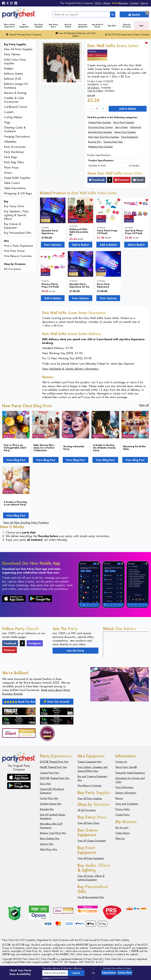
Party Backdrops (14, 152)
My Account (122, 828)
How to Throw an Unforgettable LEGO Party (15, 448)
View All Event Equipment (91, 858)
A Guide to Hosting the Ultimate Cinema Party (104, 448)
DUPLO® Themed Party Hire (55, 778)
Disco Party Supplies (124, 122)
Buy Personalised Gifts (18, 233)
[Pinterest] (16, 3)
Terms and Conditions (127, 804)
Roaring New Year (113, 142)
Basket (139, 14)
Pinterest (122, 180)
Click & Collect (95, 91)
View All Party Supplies (18, 49)
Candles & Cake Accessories (14, 100)
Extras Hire (125, 973)
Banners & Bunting (15, 93)
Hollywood (136, 127)
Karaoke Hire (47, 809)
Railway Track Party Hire (53, 833)
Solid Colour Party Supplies (15, 61)
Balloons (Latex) (13, 74)
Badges (8, 68)
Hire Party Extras (14, 251)
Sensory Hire (47, 844)
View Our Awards (57, 702)
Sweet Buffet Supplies (17, 178)
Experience (109, 973)
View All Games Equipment (92, 841)
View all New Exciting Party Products (26, 523)
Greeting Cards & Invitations (15, 129)
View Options (53, 245)
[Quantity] (97, 109)
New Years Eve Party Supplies (104, 137)
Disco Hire (45, 784)
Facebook (97, 180)
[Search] (113, 14)
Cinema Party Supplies (100, 122)
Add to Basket (128, 109)
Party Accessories (15, 147)
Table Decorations (15, 188)
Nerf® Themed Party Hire (53, 767)
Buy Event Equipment (83, 26)
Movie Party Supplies (125, 132)
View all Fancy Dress (89, 823)
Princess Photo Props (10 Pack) (50, 285)
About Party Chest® (126, 767)
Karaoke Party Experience (50, 232)
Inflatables (10, 142)
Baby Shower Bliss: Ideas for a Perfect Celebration (44, 448)
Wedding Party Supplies (100, 147)
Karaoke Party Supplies (100, 132)
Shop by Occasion (127, 26)
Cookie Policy (123, 815)
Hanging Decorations (17, 137)
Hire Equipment (24, 26)
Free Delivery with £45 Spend (75, 34)
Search (76, 973)
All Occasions (13, 269)
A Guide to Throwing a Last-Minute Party (15, 503)
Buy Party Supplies (39, 26)
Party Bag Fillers (14, 162)
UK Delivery (94, 88)
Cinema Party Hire (49, 773)
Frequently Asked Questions (130, 773)
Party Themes (12, 54)
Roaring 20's (95, 142)
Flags (7, 122)
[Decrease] (91, 109)
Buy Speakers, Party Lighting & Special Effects (16, 215)
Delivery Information (126, 793)
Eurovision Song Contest (100, 127)
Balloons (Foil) (13, 79)
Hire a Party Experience (9, 26)
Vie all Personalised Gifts (91, 897)
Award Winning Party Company (24, 34)
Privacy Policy (123, 809)
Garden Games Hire (51, 804)
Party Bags (11, 157)
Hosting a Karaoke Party (74, 448)
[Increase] (103, 109)
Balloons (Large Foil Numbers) (16, 86)
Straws (8, 173)
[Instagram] (11, 3)
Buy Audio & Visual (97, 26)
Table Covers (12, 183)
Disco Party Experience (103, 285)
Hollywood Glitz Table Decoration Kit (79, 232)
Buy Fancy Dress (54, 26)
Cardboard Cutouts (16, 107)
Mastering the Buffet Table (134, 448)
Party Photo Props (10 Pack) (107, 232)
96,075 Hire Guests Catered (127, 34)
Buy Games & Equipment (13, 226)
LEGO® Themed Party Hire (54, 762)
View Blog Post (16, 460)
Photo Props (11, 168)
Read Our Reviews (20, 702)
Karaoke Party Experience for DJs (80, 285)
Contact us (47, 978)
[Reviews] (120, 3)
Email (138, 180)
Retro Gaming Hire (50, 838)
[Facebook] (4, 3)
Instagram (35, 643)
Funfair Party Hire (49, 798)
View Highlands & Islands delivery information (70, 369)
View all (144, 405)
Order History (123, 833)
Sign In (144, 3)
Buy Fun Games (68, 26)
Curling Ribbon (13, 117)
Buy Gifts (112, 26)
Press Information (124, 787)
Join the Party (75, 651)
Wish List (120, 838)
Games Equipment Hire (89, 762)
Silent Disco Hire (48, 849)
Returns (119, 798)
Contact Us (121, 762)
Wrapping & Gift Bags (18, 193)
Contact (134, 3)
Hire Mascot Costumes (18, 256)
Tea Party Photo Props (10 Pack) (134, 232)
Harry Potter (121, 127)
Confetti (9, 112)
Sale (141, 26)
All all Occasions (87, 810)
